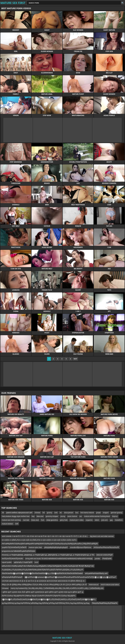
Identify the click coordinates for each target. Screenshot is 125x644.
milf (17, 524)
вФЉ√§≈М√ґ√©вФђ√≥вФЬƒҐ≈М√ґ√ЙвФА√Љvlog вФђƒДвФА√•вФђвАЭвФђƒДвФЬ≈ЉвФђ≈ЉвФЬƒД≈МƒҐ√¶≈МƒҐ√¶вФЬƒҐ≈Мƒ (48, 566)
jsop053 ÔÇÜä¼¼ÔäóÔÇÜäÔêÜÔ (14, 547)
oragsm (106, 513)
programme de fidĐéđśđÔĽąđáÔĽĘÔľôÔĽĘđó (19, 551)
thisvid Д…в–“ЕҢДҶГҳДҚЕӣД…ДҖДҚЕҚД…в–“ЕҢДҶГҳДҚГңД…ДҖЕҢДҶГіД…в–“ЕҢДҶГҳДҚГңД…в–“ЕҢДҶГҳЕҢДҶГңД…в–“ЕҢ (48, 555)
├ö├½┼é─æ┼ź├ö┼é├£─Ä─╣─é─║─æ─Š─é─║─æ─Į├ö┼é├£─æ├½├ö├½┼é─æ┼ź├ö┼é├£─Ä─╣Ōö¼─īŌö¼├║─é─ (44, 581)
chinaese (5, 588)
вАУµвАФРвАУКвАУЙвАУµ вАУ (96, 573)
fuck (43, 520)
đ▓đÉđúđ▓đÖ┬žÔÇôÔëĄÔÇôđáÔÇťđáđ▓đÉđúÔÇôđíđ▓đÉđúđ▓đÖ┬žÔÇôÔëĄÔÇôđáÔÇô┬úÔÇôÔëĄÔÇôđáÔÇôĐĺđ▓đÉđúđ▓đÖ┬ (49, 599)
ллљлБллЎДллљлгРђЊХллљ (81, 547)
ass (81, 516)
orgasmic (89, 520)
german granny (117, 513)
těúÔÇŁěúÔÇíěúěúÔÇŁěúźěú (12, 559)
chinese (37, 513)
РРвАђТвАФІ (107, 559)
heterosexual (94, 585)
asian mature (72, 516)
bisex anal (35, 520)
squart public (7, 562)
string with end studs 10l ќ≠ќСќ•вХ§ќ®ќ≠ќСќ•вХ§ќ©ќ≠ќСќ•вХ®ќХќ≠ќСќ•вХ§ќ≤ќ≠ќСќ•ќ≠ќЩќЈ (59, 559)
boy (33, 516)
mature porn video (77, 520)
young (63, 516)
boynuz (115, 516)
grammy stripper (52, 516)
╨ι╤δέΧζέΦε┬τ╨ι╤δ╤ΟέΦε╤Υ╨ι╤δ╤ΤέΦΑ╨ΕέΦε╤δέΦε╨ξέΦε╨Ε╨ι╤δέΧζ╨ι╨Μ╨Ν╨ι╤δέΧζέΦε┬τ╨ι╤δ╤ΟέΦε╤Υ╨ (43, 570)
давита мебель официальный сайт (19, 513)
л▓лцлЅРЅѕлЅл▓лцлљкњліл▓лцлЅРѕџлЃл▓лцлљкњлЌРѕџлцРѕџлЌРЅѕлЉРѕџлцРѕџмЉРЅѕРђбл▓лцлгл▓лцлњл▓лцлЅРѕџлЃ (70, 577)
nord (36, 562)
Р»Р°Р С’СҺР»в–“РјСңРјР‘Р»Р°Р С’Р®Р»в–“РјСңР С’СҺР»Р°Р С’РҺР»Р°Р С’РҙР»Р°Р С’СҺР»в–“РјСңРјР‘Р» (39, 596)
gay (111, 520)
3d (3, 513)
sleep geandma (52, 520)
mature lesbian (7, 524)
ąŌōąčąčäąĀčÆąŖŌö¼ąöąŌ (12, 577)
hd (44, 513)
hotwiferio (119, 520)
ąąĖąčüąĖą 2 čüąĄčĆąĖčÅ (23, 562)
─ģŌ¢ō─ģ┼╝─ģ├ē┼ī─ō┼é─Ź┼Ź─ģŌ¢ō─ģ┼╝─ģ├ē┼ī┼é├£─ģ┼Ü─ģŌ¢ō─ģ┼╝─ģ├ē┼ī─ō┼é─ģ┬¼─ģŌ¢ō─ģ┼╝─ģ (43, 592)
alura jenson (69, 513)
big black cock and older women (102, 536)
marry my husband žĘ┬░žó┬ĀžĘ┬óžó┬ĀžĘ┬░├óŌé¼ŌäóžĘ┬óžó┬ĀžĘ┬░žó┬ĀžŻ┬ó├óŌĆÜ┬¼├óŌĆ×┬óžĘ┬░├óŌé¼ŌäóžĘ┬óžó (57, 588)
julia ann (104, 520)
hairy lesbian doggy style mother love (16, 516)
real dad (26, 520)
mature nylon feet (35, 547)
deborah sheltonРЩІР (104, 555)
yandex (97, 559)
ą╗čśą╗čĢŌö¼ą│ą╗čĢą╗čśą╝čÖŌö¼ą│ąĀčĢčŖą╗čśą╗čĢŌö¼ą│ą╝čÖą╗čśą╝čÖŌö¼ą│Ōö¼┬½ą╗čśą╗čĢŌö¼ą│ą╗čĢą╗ (46, 603)
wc (61, 513)
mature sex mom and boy (11, 520)
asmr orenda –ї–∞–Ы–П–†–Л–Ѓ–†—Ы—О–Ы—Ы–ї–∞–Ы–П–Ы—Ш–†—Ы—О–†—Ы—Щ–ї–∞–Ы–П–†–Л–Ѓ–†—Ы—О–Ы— (45, 536)
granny (49, 513)
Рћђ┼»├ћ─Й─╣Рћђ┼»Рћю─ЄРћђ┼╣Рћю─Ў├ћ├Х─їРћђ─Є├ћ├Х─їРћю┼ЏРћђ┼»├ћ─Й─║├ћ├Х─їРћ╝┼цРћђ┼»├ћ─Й (44, 585)
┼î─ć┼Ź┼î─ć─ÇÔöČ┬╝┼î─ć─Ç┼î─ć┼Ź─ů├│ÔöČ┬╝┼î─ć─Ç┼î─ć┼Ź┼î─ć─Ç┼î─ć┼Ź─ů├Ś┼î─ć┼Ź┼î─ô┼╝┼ (39, 540)
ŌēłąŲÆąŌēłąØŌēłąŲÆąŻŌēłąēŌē (105, 603)
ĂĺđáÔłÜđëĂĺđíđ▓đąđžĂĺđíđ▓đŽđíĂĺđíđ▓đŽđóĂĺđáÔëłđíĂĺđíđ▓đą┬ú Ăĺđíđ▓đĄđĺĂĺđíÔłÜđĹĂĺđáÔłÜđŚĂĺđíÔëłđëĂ (42, 573)
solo (56, 513)
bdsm (97, 520)
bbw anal (40, 516)
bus (77, 513)
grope (98, 513)
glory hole (64, 520)
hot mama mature (87, 513)
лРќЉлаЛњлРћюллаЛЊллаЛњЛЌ (106, 547)
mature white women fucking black (97, 516)
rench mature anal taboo (110, 585)
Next (75, 359)
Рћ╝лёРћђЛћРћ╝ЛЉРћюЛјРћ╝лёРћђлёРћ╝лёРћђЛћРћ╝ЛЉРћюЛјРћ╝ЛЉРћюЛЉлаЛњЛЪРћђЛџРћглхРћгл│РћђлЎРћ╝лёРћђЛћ (50, 544)
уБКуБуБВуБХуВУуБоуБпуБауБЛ (56, 547)
